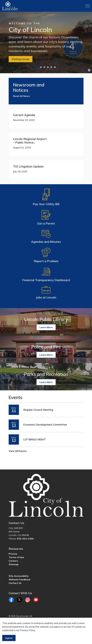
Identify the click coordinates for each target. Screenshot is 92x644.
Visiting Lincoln (21, 59)
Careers (13, 561)
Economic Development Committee (45, 425)
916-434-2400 (25, 539)
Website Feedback (20, 579)
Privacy (13, 554)
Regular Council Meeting (38, 410)
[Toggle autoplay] (89, 70)
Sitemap (14, 564)
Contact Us (15, 583)
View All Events (18, 451)
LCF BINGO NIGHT (35, 439)
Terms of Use (16, 557)
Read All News (21, 96)
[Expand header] (88, 6)
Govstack (23, 622)
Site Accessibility (19, 576)
